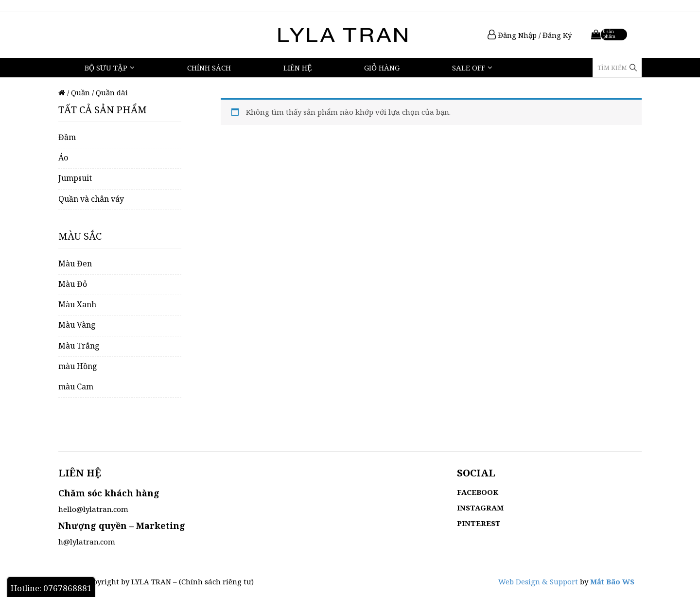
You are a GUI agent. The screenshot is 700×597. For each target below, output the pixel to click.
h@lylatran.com (87, 542)
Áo (63, 158)
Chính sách (209, 68)
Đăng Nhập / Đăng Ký (530, 35)
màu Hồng (78, 366)
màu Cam (76, 386)
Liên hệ (297, 68)
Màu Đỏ (73, 284)
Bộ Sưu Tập (106, 68)
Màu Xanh (77, 304)
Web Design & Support (538, 581)
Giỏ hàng (382, 68)
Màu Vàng (77, 325)
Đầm (67, 137)
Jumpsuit (75, 178)
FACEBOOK (478, 492)
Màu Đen (75, 263)
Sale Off (469, 68)
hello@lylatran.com (93, 509)
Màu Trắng (79, 346)
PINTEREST (479, 523)
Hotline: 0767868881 (51, 588)
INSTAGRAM (480, 508)
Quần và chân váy (91, 199)
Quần (80, 92)
